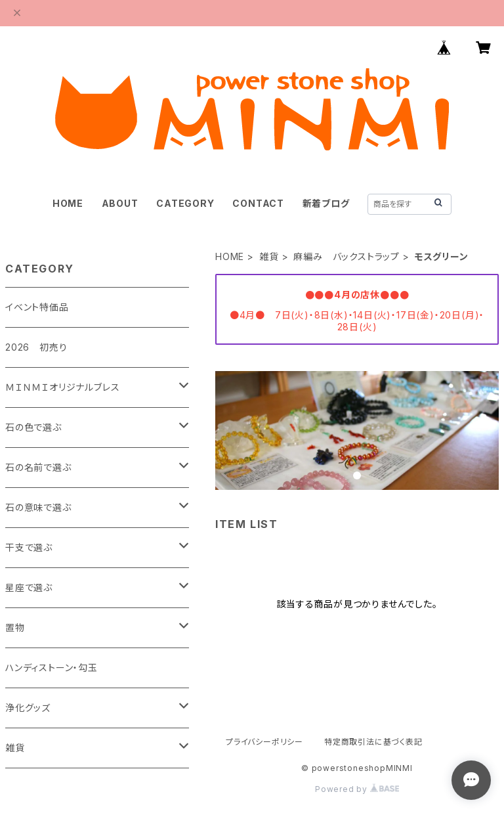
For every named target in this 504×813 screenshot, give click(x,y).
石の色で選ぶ (33, 427)
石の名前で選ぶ (38, 467)
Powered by (357, 789)
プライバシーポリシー (264, 742)
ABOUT (120, 203)
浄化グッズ (28, 708)
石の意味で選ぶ (38, 507)
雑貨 (269, 256)
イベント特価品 (37, 307)
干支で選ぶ (29, 547)
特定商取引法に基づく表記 (373, 742)
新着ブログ (326, 203)
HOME (68, 203)
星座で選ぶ (29, 587)
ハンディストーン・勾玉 (52, 668)
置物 (15, 627)
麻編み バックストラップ (346, 256)
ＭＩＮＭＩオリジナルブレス (62, 387)
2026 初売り (36, 347)
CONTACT (258, 203)
